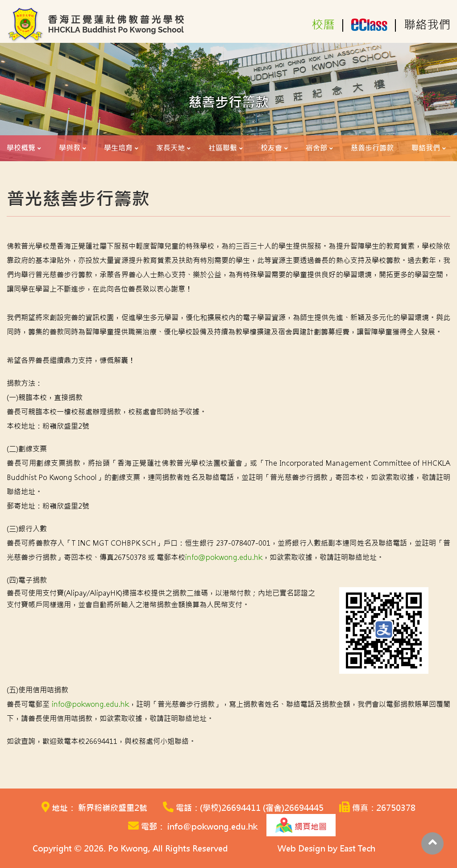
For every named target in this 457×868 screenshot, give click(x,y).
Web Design (301, 849)
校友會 (271, 148)
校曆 (323, 25)
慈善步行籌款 (372, 148)
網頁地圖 (301, 825)
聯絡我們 (427, 25)
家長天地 (170, 148)
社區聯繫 (223, 148)
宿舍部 (316, 148)
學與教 (70, 148)
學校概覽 (21, 148)
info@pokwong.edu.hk (224, 557)
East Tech (357, 849)
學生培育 (118, 148)
